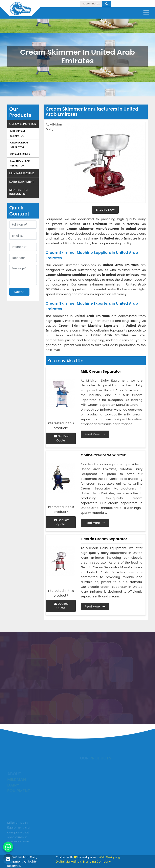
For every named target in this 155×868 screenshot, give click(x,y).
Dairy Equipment (22, 182)
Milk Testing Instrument (18, 192)
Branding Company (97, 862)
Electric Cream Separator (20, 163)
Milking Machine (22, 173)
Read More (95, 434)
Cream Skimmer (20, 154)
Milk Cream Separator (18, 133)
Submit (19, 292)
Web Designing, (110, 857)
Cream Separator (23, 124)
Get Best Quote (62, 438)
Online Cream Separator (19, 145)
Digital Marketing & (69, 862)
